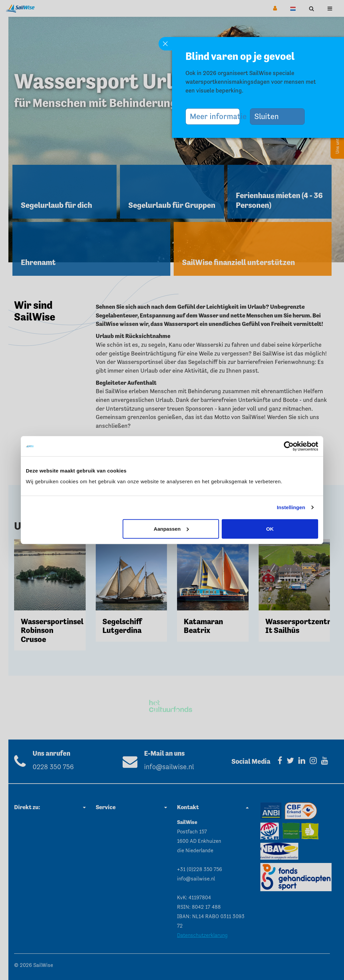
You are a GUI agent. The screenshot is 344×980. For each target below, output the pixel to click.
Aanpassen (171, 529)
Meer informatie (215, 116)
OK (270, 529)
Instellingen (291, 507)
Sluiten (269, 116)
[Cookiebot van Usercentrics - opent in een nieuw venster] (289, 446)
